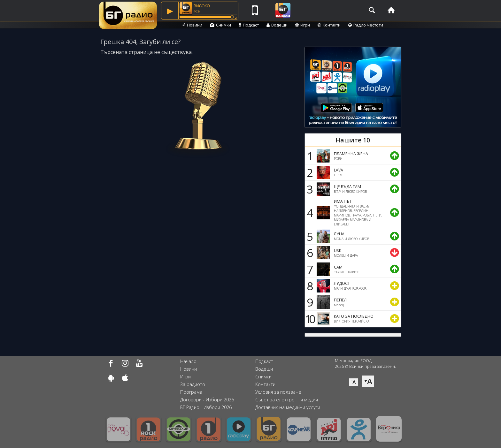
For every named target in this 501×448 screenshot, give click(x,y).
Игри (303, 25)
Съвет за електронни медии (287, 400)
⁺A (368, 381)
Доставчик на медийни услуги (288, 407)
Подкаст (249, 25)
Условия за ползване (278, 392)
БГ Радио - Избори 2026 (206, 407)
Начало (188, 361)
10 (309, 319)
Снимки (220, 25)
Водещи (277, 25)
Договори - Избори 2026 (207, 400)
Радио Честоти (366, 25)
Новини (192, 25)
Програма (191, 392)
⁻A (353, 382)
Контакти (329, 25)
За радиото (193, 384)
